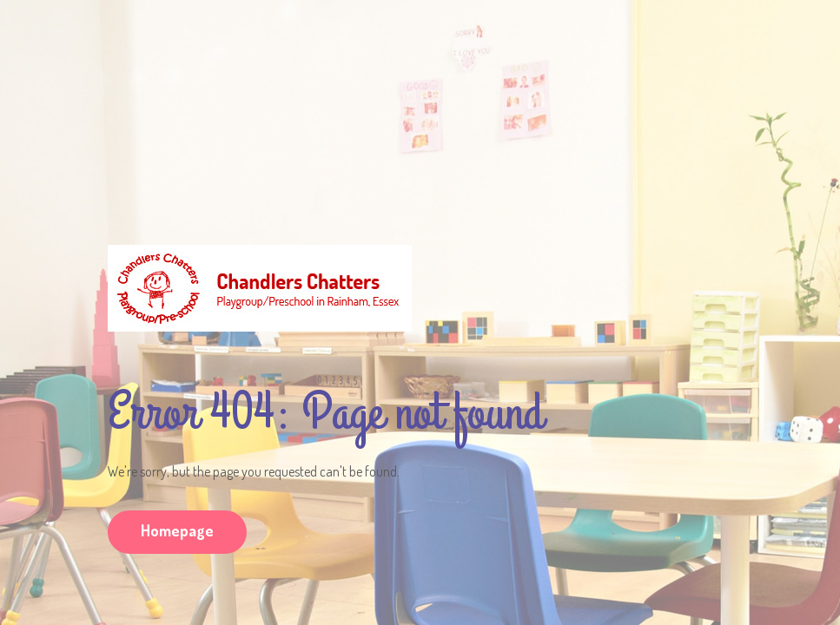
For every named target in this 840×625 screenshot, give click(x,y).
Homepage (177, 530)
